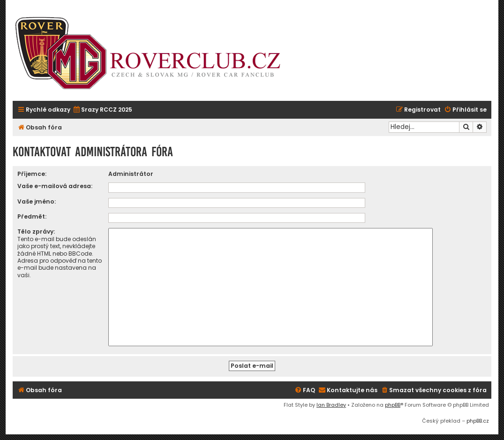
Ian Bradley (331, 405)
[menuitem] (102, 110)
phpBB (393, 405)
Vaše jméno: (37, 201)
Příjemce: (32, 174)
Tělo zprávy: (36, 231)
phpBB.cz (478, 421)
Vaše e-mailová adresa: (55, 186)
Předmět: (32, 216)
